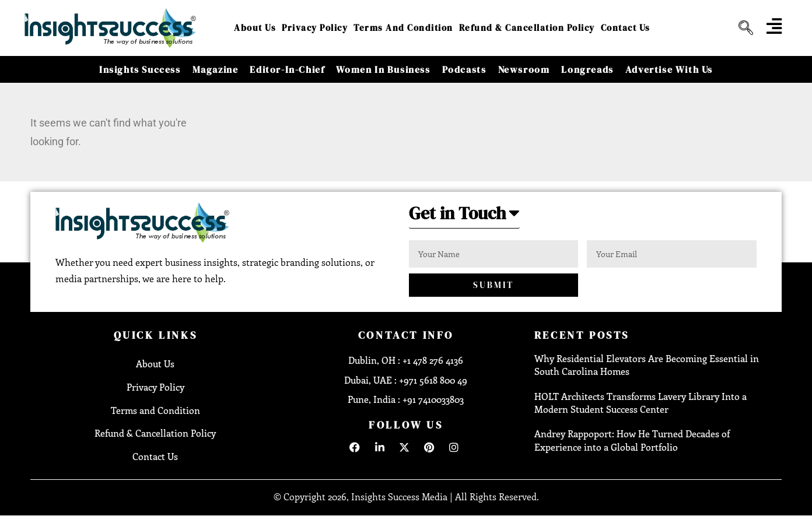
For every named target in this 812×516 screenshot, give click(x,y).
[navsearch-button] (741, 28)
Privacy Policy (315, 28)
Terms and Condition (403, 28)
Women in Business (383, 69)
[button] (464, 217)
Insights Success (140, 69)
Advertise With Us (669, 69)
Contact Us (626, 28)
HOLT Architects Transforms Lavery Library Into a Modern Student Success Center (640, 403)
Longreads (587, 69)
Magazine (216, 69)
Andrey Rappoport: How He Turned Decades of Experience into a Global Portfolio (632, 440)
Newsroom (524, 69)
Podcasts (464, 69)
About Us (255, 28)
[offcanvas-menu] (774, 26)
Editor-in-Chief (287, 69)
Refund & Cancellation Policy (527, 28)
